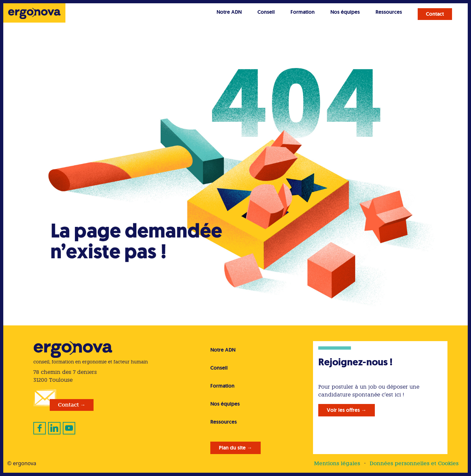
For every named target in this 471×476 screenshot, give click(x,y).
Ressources (389, 12)
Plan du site (232, 448)
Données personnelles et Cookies (414, 463)
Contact (435, 14)
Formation (303, 12)
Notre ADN (229, 12)
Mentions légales (337, 463)
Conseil (266, 12)
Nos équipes (345, 12)
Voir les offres (343, 410)
